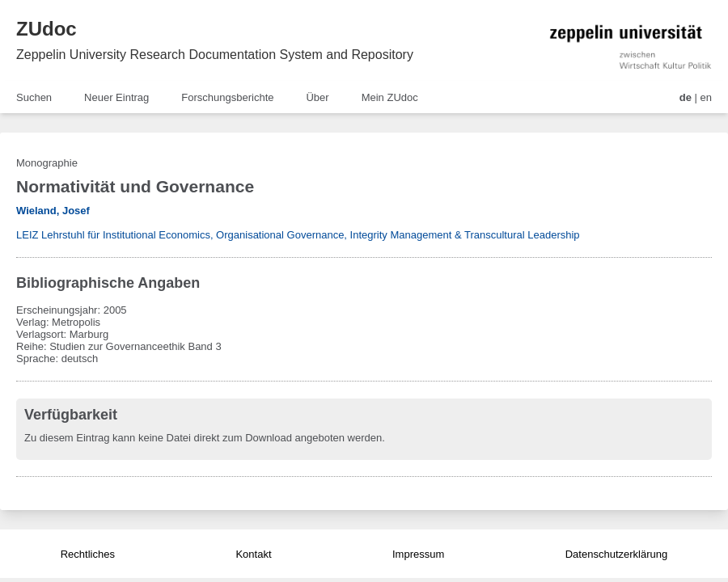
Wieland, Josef (53, 211)
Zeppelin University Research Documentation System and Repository (215, 55)
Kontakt (253, 554)
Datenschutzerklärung (616, 554)
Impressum (418, 554)
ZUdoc (47, 29)
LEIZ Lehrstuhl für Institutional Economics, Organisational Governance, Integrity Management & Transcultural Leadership (298, 235)
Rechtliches (88, 554)
